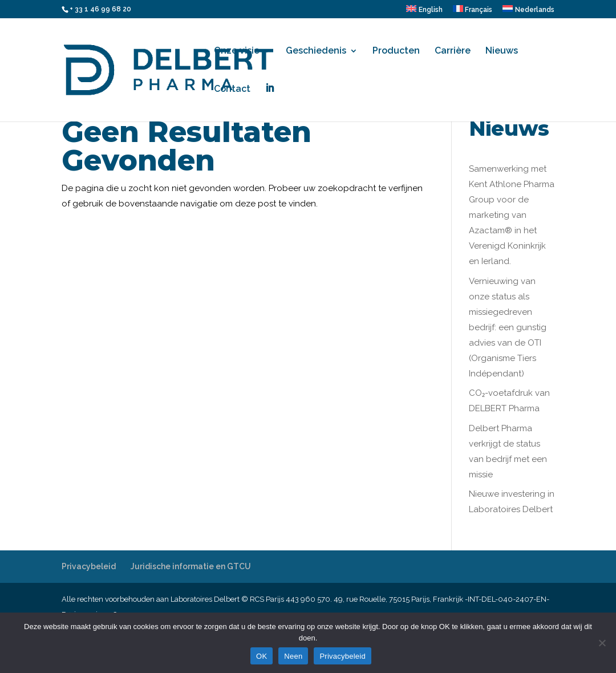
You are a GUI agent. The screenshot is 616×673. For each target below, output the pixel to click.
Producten (396, 51)
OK (262, 656)
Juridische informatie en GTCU (191, 566)
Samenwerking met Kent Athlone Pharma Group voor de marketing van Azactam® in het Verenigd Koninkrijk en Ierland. (512, 215)
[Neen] (602, 643)
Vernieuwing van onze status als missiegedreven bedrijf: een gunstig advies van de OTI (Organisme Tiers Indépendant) (508, 327)
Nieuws (502, 51)
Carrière (453, 51)
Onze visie (237, 51)
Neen (293, 656)
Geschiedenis (316, 51)
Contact (232, 90)
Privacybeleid (89, 566)
